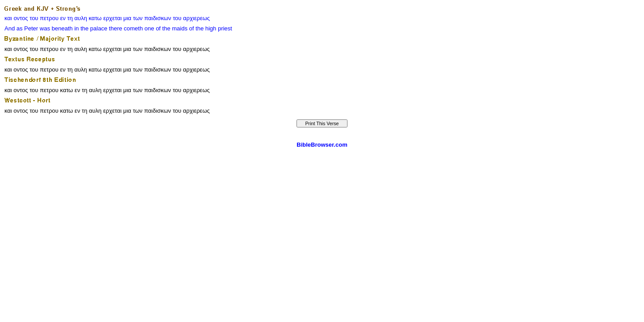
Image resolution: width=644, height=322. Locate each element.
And (10, 28)
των (138, 18)
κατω (95, 18)
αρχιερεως (196, 18)
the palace (94, 28)
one (149, 28)
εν (63, 18)
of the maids (172, 28)
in (76, 28)
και (8, 18)
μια (127, 18)
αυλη (80, 18)
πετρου (49, 18)
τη (70, 18)
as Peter (27, 28)
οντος (21, 18)
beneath (62, 28)
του (34, 18)
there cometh (126, 28)
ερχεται (112, 18)
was (45, 28)
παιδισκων (157, 18)
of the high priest (211, 28)
